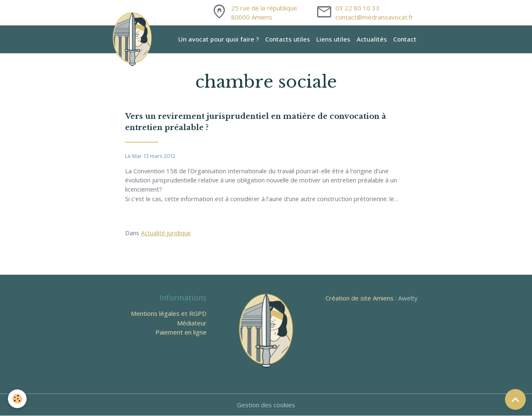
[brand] (134, 39)
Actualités (372, 39)
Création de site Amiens (360, 298)
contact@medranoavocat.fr (374, 17)
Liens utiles (333, 39)
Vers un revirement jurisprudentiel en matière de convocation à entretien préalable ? (256, 122)
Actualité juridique (167, 233)
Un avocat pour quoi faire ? (219, 39)
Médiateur (192, 323)
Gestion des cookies (266, 405)
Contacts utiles (288, 39)
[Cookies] (18, 399)
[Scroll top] (515, 399)
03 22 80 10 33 (357, 8)
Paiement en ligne (181, 332)
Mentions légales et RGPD (169, 314)
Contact (405, 39)
